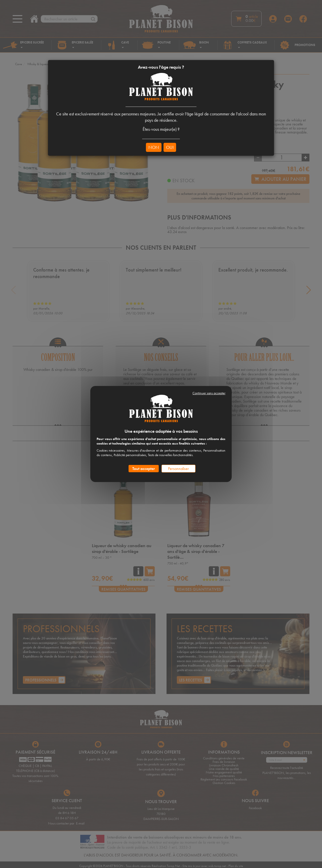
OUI (170, 147)
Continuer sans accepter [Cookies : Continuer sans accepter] (209, 393)
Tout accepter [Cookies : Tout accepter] (144, 469)
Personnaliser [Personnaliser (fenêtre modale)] (178, 469)
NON (154, 147)
